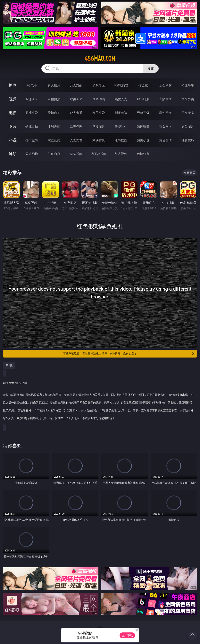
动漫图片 (99, 126)
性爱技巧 (188, 140)
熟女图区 (165, 126)
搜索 (151, 68)
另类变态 (188, 113)
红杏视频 (121, 154)
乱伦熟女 (165, 113)
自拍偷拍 (54, 99)
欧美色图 (76, 126)
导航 (13, 154)
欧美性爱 (99, 113)
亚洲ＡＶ (32, 99)
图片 (13, 126)
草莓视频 (76, 154)
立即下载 (127, 635)
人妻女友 (76, 140)
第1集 (9, 365)
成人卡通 (76, 113)
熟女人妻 (121, 99)
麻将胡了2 (121, 85)
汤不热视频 (99, 154)
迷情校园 (121, 140)
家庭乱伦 (54, 140)
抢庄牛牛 (188, 85)
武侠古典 (99, 140)
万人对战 (76, 85)
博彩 (13, 85)
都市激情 (32, 140)
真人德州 (54, 85)
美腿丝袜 (121, 126)
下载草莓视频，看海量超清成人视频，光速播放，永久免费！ (129, 354)
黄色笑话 (165, 140)
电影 (13, 113)
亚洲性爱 (32, 113)
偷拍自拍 (54, 113)
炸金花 (143, 85)
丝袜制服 (143, 99)
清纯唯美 (143, 126)
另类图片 (188, 126)
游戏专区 (99, 85)
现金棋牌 (165, 85)
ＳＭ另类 (188, 99)
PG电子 (32, 85)
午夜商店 (54, 154)
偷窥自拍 (32, 126)
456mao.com (100, 59)
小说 (13, 140)
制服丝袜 (121, 113)
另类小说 (143, 140)
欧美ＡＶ (76, 99)
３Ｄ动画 (99, 99)
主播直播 (165, 99)
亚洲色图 (54, 126)
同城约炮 (32, 154)
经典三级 (143, 113)
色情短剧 (143, 154)
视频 (13, 99)
